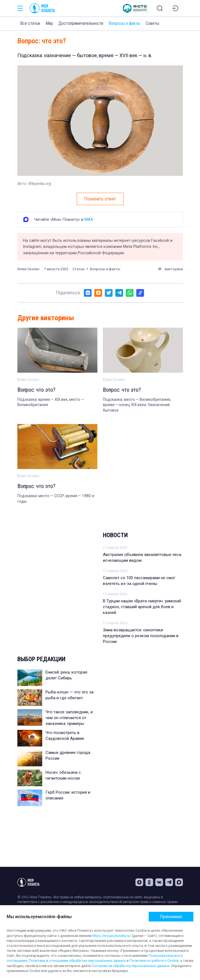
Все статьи (30, 23)
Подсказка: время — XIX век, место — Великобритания (51, 402)
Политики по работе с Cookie (154, 961)
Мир (49, 23)
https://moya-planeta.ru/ (112, 936)
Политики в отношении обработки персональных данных (77, 961)
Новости (115, 535)
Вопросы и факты (124, 23)
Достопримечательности (81, 23)
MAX (89, 219)
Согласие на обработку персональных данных (130, 966)
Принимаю (171, 917)
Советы (152, 23)
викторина (174, 269)
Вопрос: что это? (36, 390)
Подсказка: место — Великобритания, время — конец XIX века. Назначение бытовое (137, 405)
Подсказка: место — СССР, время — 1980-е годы (56, 499)
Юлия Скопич (28, 269)
